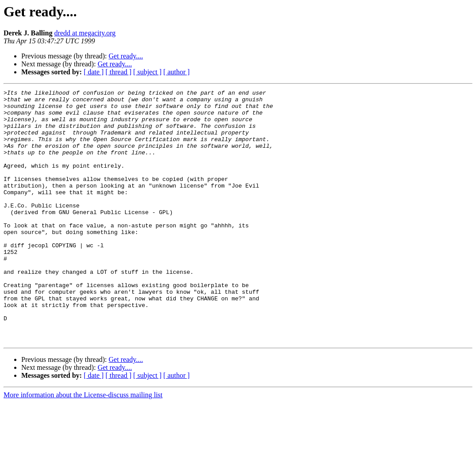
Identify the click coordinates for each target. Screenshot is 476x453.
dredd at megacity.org (85, 33)
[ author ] (177, 72)
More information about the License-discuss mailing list (83, 445)
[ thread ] (118, 72)
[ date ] (94, 72)
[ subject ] (147, 72)
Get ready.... (126, 56)
